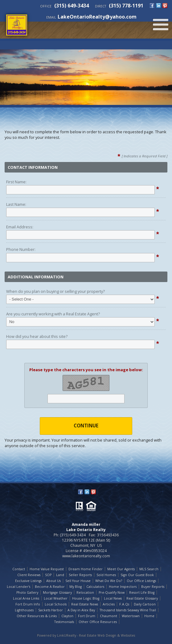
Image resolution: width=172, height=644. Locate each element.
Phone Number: (21, 249)
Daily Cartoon (145, 604)
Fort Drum (87, 616)
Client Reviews (29, 575)
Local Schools (56, 604)
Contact (19, 569)
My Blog (76, 587)
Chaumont (109, 616)
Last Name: (16, 204)
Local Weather (56, 598)
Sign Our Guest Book (137, 575)
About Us (53, 581)
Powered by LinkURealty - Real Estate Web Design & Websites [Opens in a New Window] (86, 635)
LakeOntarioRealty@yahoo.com (97, 17)
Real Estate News (85, 604)
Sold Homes (106, 575)
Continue (86, 426)
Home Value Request (47, 569)
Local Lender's (18, 587)
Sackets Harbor (51, 610)
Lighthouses (24, 610)
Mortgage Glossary (57, 592)
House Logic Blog (86, 598)
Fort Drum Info (28, 604)
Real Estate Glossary (142, 598)
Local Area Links (26, 598)
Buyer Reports (153, 587)
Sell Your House (78, 581)
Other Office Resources (98, 622)
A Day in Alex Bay (81, 610)
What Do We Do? (109, 581)
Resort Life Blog (142, 592)
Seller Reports (80, 575)
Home (149, 616)
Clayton (67, 616)
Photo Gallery (27, 592)
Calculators (95, 587)
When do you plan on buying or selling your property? (55, 291)
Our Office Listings (141, 581)
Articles (109, 604)
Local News (113, 598)
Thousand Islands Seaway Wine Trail (128, 610)
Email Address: (20, 227)
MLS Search (149, 569)
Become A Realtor (50, 587)
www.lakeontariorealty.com (86, 556)
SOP (48, 575)
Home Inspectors (123, 587)
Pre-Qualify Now (112, 592)
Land (60, 575)
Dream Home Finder (86, 569)
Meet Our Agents (121, 569)
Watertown (131, 616)
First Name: (16, 182)
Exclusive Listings (28, 581)
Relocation (85, 592)
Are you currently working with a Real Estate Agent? (53, 314)
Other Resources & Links (37, 616)
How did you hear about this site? (37, 336)
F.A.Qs (124, 604)
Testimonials (64, 622)
